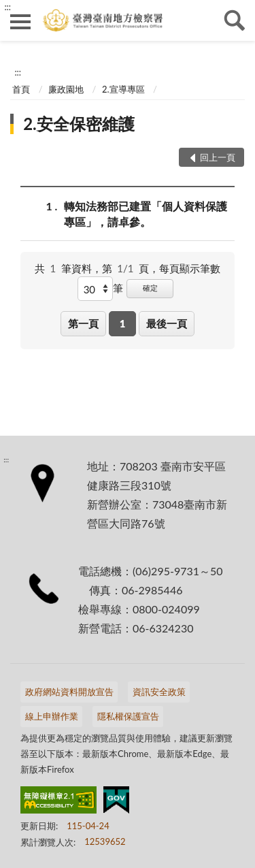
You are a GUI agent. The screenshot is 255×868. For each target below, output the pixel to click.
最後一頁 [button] (167, 323)
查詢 (235, 20)
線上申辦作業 (52, 716)
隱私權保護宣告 (128, 716)
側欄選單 (20, 22)
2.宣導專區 (123, 89)
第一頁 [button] (83, 323)
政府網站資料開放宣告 (69, 692)
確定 (150, 288)
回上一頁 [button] (218, 157)
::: (7, 7)
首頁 (21, 89)
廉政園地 (66, 89)
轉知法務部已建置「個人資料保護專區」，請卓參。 (146, 213)
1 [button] (123, 323)
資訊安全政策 (159, 692)
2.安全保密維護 (79, 124)
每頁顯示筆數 (190, 268)
